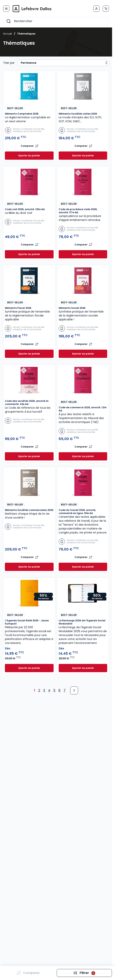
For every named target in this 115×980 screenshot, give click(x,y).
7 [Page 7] (65, 690)
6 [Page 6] (59, 690)
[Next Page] (74, 690)
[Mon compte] (96, 9)
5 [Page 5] (54, 690)
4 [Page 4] (49, 690)
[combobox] (56, 21)
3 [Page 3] (44, 690)
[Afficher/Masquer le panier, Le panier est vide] (106, 9)
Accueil (8, 34)
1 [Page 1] (35, 690)
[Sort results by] (63, 63)
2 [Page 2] (39, 690)
